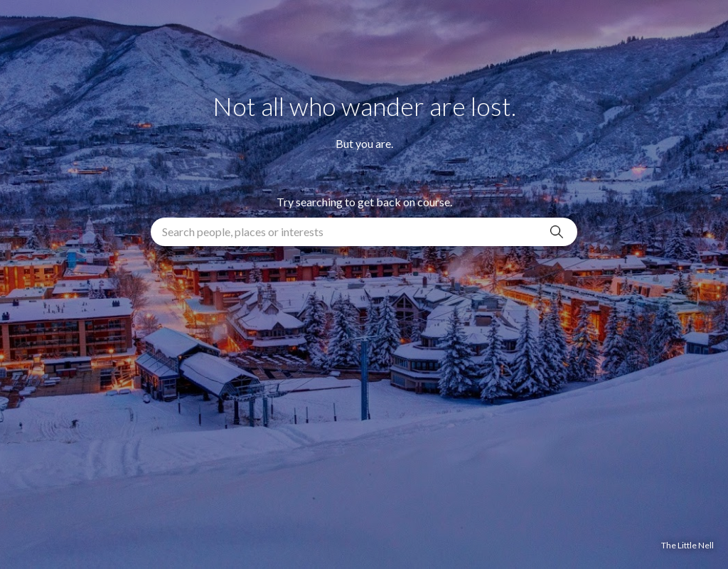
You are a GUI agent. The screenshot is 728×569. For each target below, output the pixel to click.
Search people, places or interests (243, 232)
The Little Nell (687, 545)
